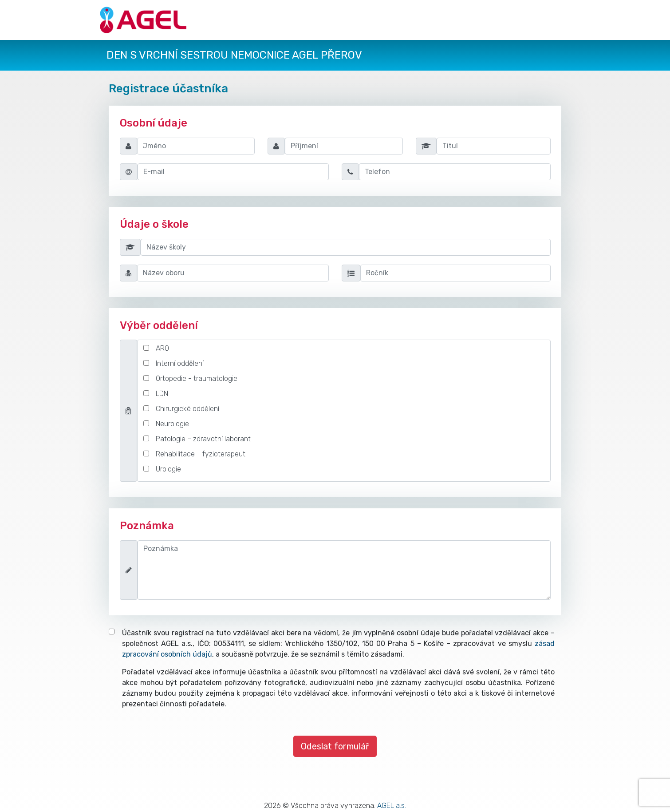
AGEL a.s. (392, 806)
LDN (162, 394)
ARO (162, 348)
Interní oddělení (180, 363)
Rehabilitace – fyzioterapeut (201, 454)
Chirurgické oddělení (187, 409)
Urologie (168, 469)
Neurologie (172, 424)
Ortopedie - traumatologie (197, 378)
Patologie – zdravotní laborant (203, 439)
